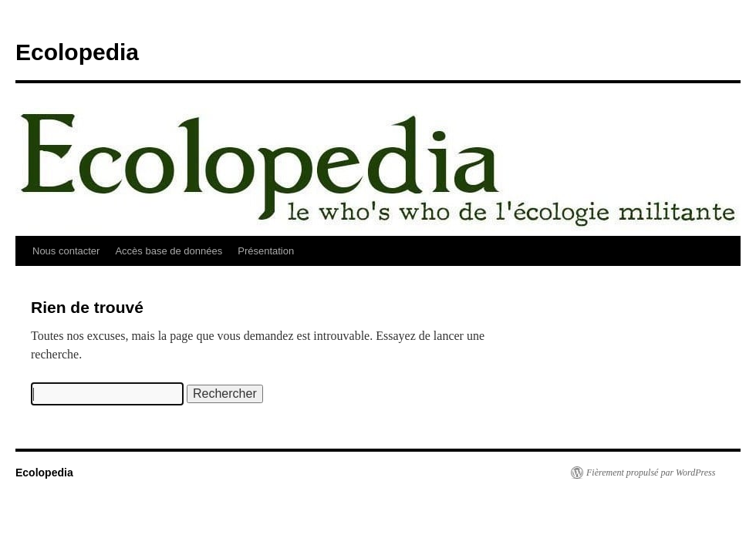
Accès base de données (169, 251)
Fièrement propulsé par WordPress (651, 473)
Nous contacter (66, 251)
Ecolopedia (77, 52)
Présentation (266, 251)
